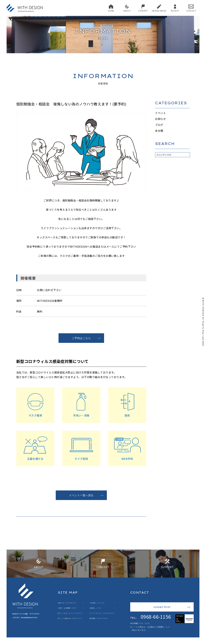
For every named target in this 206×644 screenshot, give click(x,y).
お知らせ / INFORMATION (67, 603)
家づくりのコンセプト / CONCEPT (70, 613)
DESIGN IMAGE (159, 8)
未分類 (159, 131)
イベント (160, 113)
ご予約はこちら (86, 338)
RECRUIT (175, 8)
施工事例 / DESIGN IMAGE (99, 619)
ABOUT (127, 8)
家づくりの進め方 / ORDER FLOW (69, 619)
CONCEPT (143, 8)
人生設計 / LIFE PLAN (97, 603)
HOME (111, 8)
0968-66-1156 (151, 617)
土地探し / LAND (95, 608)
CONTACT (191, 8)
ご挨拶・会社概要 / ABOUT (67, 608)
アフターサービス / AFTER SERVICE (102, 613)
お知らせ (160, 119)
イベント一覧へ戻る (86, 495)
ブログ (159, 125)
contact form (172, 607)
